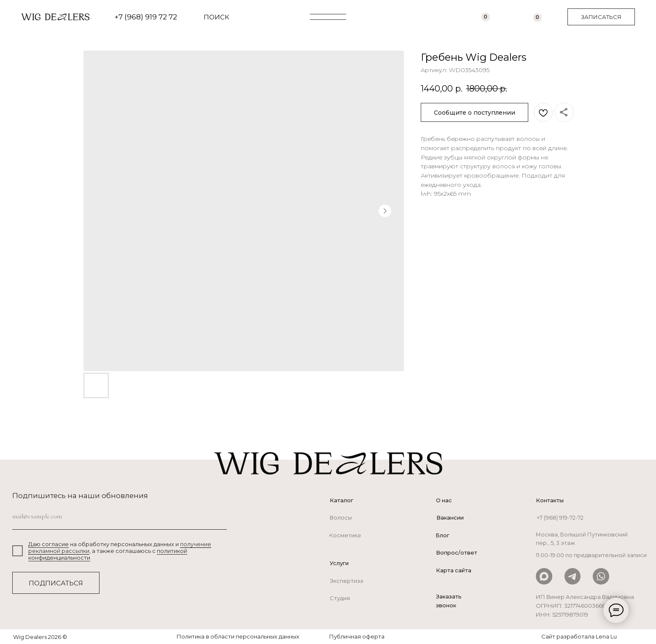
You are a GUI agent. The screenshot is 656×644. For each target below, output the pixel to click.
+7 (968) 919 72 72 (146, 17)
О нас (444, 500)
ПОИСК (216, 17)
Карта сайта (454, 570)
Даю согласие (48, 544)
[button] (601, 17)
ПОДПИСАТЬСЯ (56, 583)
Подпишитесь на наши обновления (80, 496)
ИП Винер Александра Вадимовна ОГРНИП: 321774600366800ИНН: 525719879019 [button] (585, 606)
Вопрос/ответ (457, 552)
